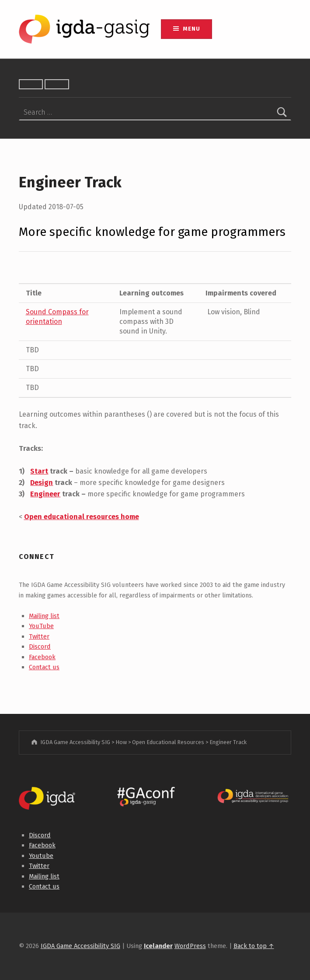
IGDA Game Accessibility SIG (80, 946)
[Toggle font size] (57, 84)
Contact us (44, 667)
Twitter (39, 636)
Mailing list (44, 616)
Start (39, 471)
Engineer (45, 494)
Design (42, 483)
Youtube (41, 856)
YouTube (41, 626)
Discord (40, 646)
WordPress (190, 946)
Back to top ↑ (254, 946)
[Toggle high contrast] (31, 84)
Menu (191, 29)
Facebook (42, 657)
